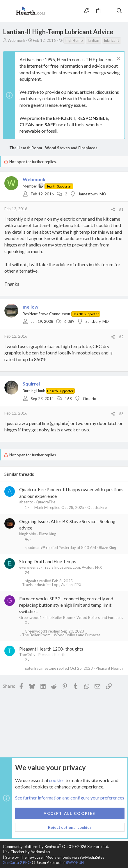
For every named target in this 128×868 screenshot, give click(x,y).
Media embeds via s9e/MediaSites (75, 857)
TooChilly (27, 655)
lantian (94, 40)
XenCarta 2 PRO (17, 862)
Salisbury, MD (97, 321)
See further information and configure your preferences (70, 798)
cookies (57, 780)
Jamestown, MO (92, 194)
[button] (9, 11)
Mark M (41, 508)
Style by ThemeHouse (24, 857)
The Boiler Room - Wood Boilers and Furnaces (84, 617)
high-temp (74, 40)
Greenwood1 (31, 617)
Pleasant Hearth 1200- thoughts (51, 649)
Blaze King (48, 534)
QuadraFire (46, 502)
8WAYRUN (75, 862)
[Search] (119, 11)
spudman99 (35, 548)
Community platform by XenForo (56, 847)
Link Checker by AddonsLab (26, 852)
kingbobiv (28, 534)
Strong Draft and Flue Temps (48, 561)
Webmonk (16, 40)
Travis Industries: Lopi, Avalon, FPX (72, 567)
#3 (121, 414)
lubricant (112, 40)
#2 (121, 337)
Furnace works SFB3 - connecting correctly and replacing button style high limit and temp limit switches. (66, 605)
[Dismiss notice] (118, 59)
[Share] (113, 209)
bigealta (32, 581)
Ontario (90, 399)
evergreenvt (30, 567)
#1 (121, 209)
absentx (26, 502)
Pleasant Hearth (52, 655)
